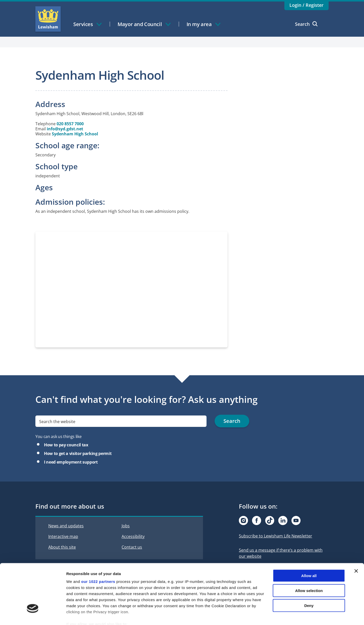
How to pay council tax (66, 445)
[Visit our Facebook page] (257, 520)
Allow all (309, 547)
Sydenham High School (75, 134)
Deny (309, 577)
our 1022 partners (98, 553)
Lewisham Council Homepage (48, 19)
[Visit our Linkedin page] (283, 520)
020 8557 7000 (70, 124)
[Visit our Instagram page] (243, 520)
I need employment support (71, 462)
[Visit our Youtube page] (296, 520)
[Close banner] (356, 542)
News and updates (66, 526)
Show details (265, 615)
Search (306, 24)
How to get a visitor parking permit (78, 453)
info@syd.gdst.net (65, 129)
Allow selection (309, 562)
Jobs (126, 526)
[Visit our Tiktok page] (270, 520)
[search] (121, 421)
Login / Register (306, 5)
